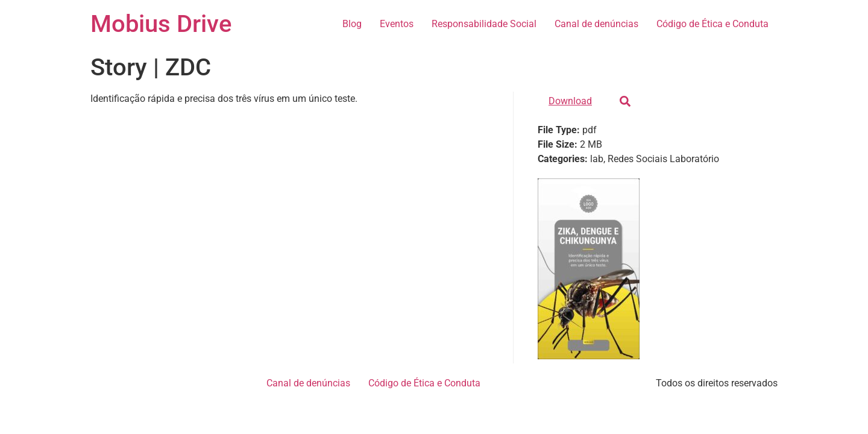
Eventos (397, 24)
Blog (352, 24)
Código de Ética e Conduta (712, 24)
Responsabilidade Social (484, 24)
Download (570, 101)
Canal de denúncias (596, 24)
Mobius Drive (161, 24)
